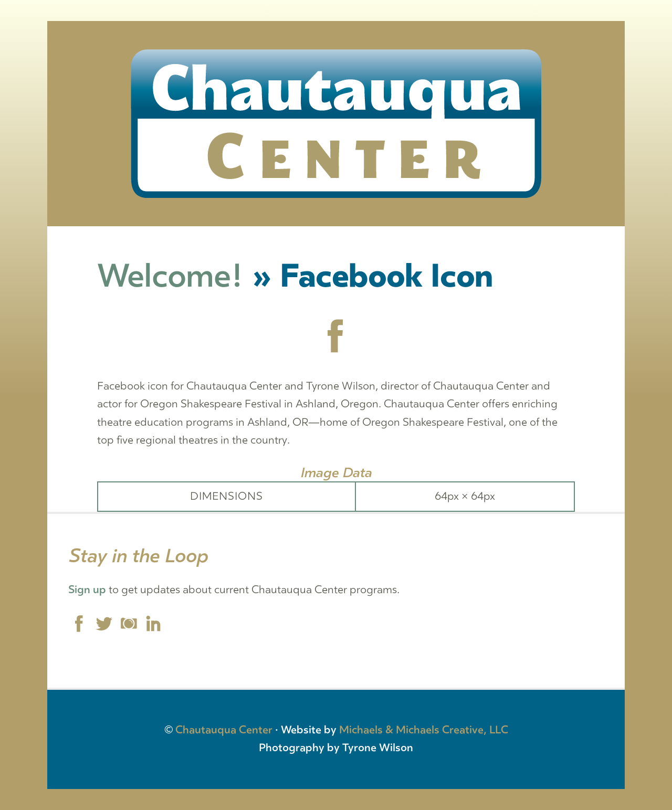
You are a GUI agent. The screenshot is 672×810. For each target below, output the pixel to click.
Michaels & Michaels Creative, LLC (424, 730)
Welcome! (170, 277)
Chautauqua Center (224, 730)
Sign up (87, 590)
